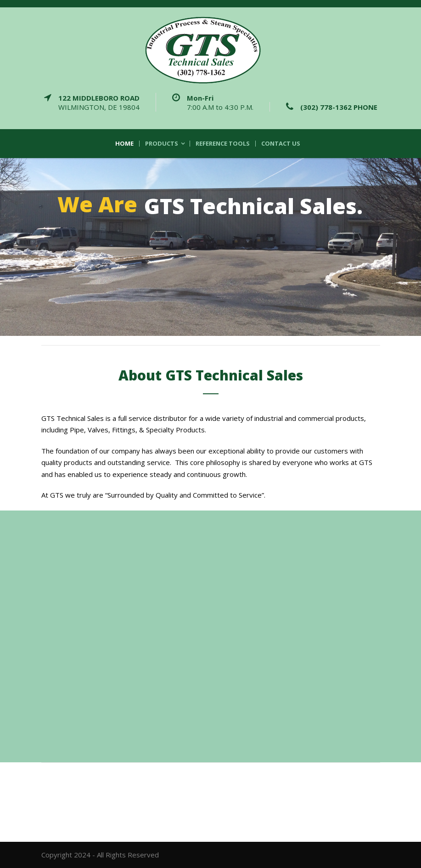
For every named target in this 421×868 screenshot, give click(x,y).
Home (124, 144)
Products (162, 144)
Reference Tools (223, 144)
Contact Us (281, 144)
